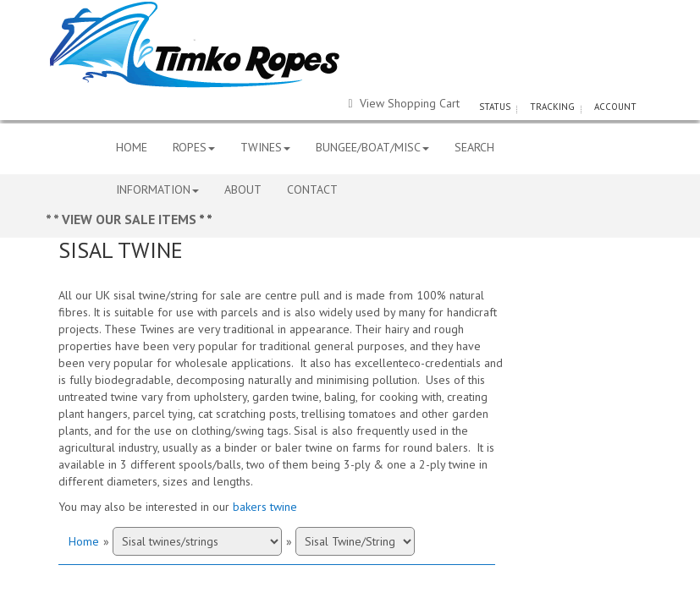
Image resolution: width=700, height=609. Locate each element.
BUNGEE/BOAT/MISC (372, 147)
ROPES (194, 147)
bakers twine (265, 507)
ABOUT (243, 189)
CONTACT (312, 189)
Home (84, 541)
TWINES (265, 147)
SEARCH (474, 147)
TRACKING (552, 107)
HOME (132, 147)
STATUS (495, 107)
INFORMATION (157, 189)
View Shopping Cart (403, 103)
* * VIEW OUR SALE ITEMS (122, 219)
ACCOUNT (615, 107)
